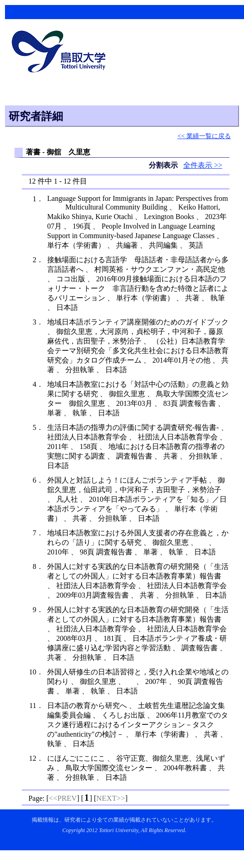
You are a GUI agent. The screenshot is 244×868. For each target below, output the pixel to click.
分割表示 (164, 165)
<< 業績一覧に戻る (204, 136)
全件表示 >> (203, 165)
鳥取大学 (61, 53)
